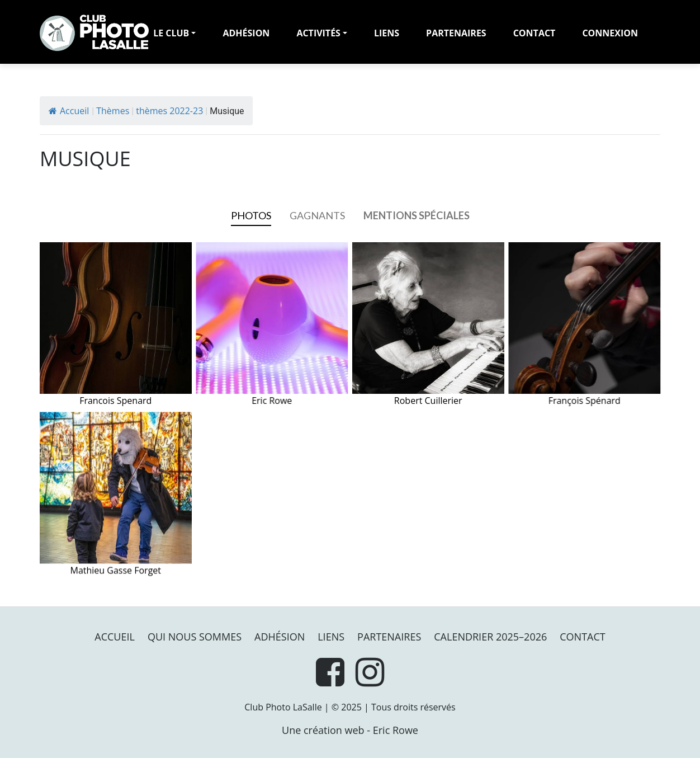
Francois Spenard (116, 325)
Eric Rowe (272, 325)
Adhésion (280, 637)
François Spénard (585, 325)
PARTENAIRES (456, 33)
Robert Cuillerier (428, 325)
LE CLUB (171, 33)
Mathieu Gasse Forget (116, 494)
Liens (387, 33)
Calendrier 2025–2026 (490, 637)
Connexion (610, 33)
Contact (535, 33)
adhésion (246, 33)
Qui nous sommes (195, 637)
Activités (318, 33)
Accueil (69, 111)
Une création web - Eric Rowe (350, 730)
